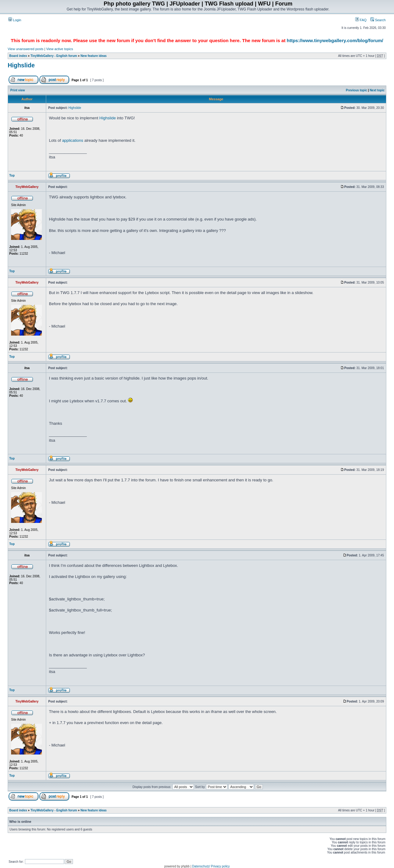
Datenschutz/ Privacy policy (211, 866)
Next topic (377, 90)
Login (15, 20)
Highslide (21, 65)
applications (73, 140)
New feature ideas (93, 56)
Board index (18, 56)
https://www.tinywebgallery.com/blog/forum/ (335, 40)
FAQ (361, 20)
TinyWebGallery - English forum (54, 56)
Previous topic (357, 90)
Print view (18, 90)
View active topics (60, 49)
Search (378, 20)
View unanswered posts (26, 49)
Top (12, 175)
